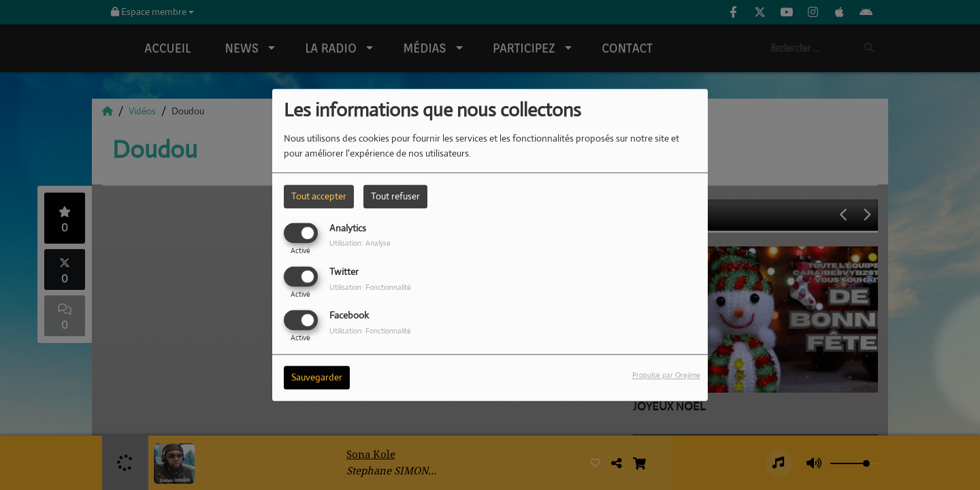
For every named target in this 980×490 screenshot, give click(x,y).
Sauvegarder (317, 378)
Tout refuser (395, 196)
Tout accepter (319, 196)
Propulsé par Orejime (666, 376)
